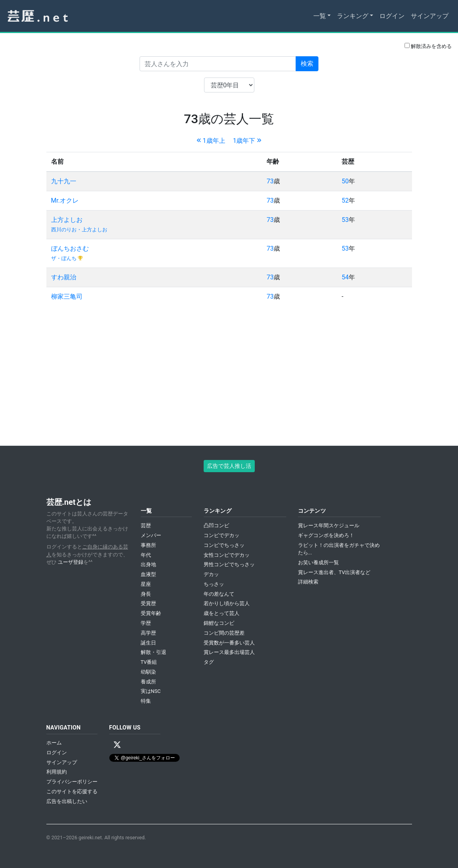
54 (345, 277)
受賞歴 (148, 603)
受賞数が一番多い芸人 (229, 643)
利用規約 (57, 772)
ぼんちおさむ (70, 248)
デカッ (211, 574)
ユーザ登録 (71, 562)
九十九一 (64, 181)
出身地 (148, 564)
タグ (209, 662)
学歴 (146, 623)
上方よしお (67, 220)
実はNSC (151, 691)
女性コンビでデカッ (227, 555)
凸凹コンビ (216, 525)
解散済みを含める (428, 46)
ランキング (353, 16)
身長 (146, 594)
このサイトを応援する (72, 791)
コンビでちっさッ (224, 545)
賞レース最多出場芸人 (229, 652)
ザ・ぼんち (64, 258)
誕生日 (148, 643)
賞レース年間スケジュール (329, 525)
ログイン (392, 16)
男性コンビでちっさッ (229, 564)
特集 (146, 701)
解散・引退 (154, 652)
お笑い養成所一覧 (318, 562)
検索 (307, 64)
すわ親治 (64, 277)
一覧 (320, 16)
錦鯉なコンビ (219, 623)
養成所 (148, 682)
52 (345, 200)
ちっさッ (214, 584)
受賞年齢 (151, 613)
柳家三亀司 (67, 296)
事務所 (148, 545)
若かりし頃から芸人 (227, 603)
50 (345, 181)
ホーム (54, 743)
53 (345, 220)
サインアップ (430, 16)
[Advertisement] (229, 371)
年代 (146, 555)
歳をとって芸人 (222, 613)
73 (270, 181)
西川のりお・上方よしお (79, 230)
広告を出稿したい (67, 801)
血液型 (148, 574)
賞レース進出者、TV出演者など (334, 572)
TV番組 (149, 662)
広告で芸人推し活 (229, 466)
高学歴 (148, 633)
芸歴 (146, 525)
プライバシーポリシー (72, 782)
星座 (146, 584)
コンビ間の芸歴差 (224, 633)
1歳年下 (247, 141)
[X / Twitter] (117, 745)
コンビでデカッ (222, 535)
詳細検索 (308, 582)
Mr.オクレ (65, 200)
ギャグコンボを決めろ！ (326, 535)
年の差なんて (219, 594)
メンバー (151, 535)
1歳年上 (211, 141)
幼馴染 (148, 672)
